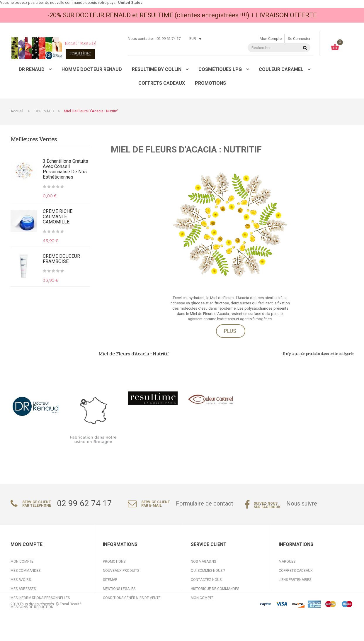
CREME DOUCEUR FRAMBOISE (61, 259)
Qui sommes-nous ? (208, 571)
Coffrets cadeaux (296, 571)
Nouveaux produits (121, 571)
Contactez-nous (206, 580)
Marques (287, 562)
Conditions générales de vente (132, 598)
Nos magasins (203, 562)
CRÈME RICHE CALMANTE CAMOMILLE (58, 217)
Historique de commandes (215, 589)
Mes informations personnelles (40, 598)
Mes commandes (25, 571)
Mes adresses (23, 589)
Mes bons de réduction (32, 607)
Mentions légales (119, 589)
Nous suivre (302, 503)
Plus (230, 331)
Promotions (114, 562)
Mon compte (271, 39)
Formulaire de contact (205, 503)
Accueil (17, 111)
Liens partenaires (295, 580)
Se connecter (299, 39)
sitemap (110, 580)
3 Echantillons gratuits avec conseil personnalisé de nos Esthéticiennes (66, 169)
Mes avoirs (21, 580)
